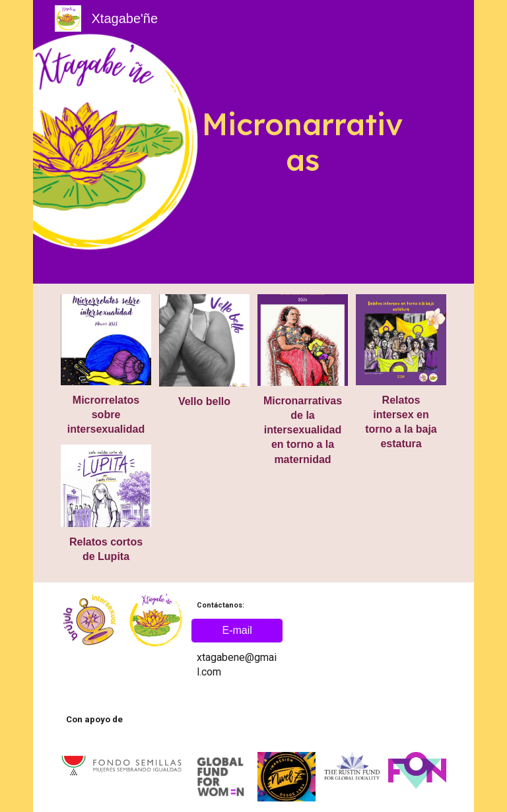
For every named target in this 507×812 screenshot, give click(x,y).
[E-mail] (237, 631)
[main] (303, 142)
